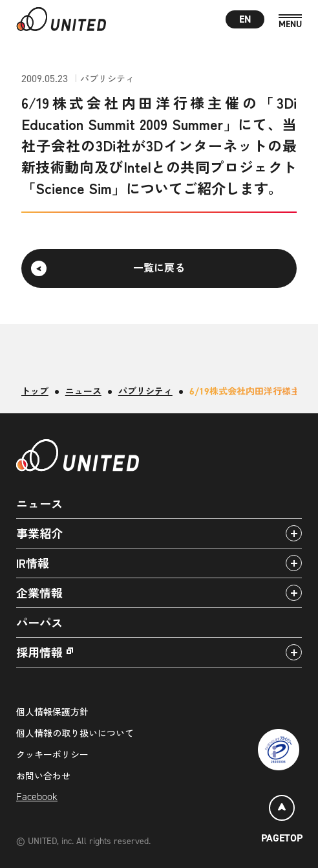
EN (245, 19)
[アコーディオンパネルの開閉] (294, 533)
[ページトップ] (282, 821)
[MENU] (290, 22)
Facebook (37, 797)
